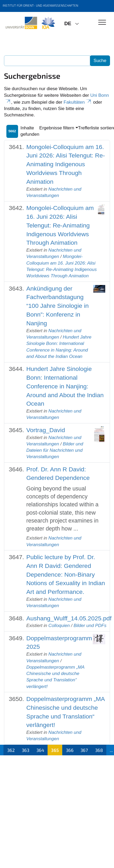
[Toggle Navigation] (102, 23)
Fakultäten (78, 102)
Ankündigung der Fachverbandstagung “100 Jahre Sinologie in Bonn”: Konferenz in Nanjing (58, 306)
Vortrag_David (46, 430)
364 (40, 750)
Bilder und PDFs (90, 626)
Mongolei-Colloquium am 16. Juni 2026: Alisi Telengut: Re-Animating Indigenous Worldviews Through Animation (66, 164)
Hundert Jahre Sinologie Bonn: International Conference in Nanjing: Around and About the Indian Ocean (65, 386)
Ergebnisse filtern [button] (57, 128)
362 (11, 750)
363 (26, 750)
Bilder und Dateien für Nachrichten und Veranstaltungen (55, 450)
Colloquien (59, 626)
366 (70, 750)
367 (84, 750)
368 (99, 750)
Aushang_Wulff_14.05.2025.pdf (69, 618)
